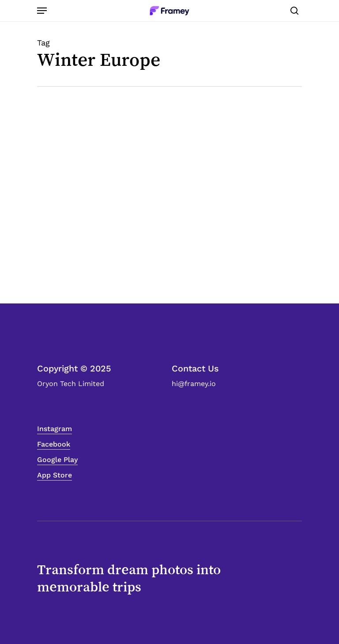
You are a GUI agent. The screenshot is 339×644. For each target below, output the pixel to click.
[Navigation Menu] (42, 11)
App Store (55, 475)
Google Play (57, 460)
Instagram (55, 429)
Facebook (54, 444)
